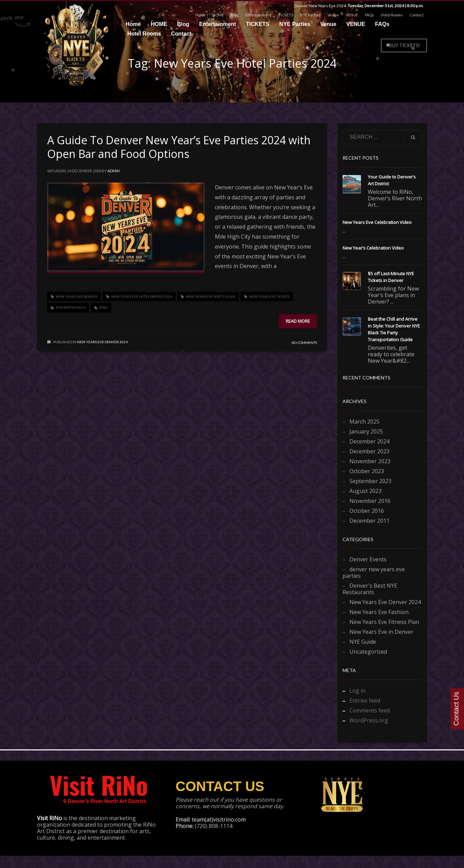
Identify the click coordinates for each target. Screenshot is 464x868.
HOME (218, 15)
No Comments (304, 343)
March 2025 (364, 422)
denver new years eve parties (374, 572)
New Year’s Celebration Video (373, 248)
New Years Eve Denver (77, 296)
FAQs (369, 15)
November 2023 (370, 461)
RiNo (104, 307)
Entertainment (258, 15)
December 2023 (369, 451)
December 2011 (369, 521)
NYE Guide (363, 642)
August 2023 (365, 491)
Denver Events (368, 559)
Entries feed (365, 700)
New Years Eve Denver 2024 (102, 342)
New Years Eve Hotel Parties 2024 (142, 296)
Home (201, 15)
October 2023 (367, 471)
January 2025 (366, 431)
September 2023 (370, 481)
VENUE (352, 15)
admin (114, 171)
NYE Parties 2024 (71, 307)
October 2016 (367, 511)
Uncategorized (368, 652)
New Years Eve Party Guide (211, 296)
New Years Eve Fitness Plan (384, 622)
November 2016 (370, 501)
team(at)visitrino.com (219, 819)
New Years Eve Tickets (269, 296)
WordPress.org (369, 720)
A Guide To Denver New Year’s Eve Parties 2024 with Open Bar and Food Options (179, 147)
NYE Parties (310, 15)
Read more (298, 321)
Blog (235, 15)
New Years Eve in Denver (381, 632)
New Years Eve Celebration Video (377, 222)
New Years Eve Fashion (379, 612)
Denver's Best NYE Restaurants (370, 589)
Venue (333, 15)
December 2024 (369, 441)
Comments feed (370, 710)
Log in (357, 691)
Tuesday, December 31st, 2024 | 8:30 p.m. (386, 6)
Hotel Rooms (392, 15)
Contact (417, 15)
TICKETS (286, 15)
